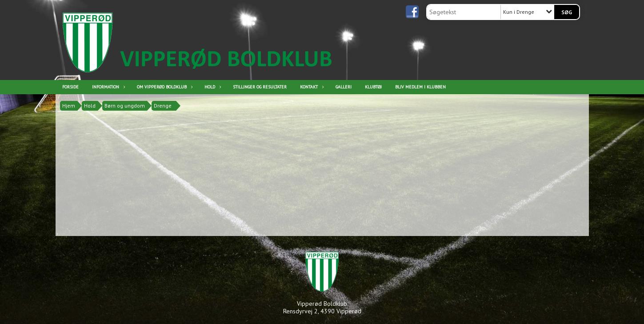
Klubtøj (373, 87)
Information (108, 87)
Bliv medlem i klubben (420, 87)
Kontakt (311, 87)
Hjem (69, 106)
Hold (212, 87)
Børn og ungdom (125, 106)
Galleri (344, 87)
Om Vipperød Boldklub (164, 87)
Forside (70, 87)
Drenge (163, 106)
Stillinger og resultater (260, 87)
